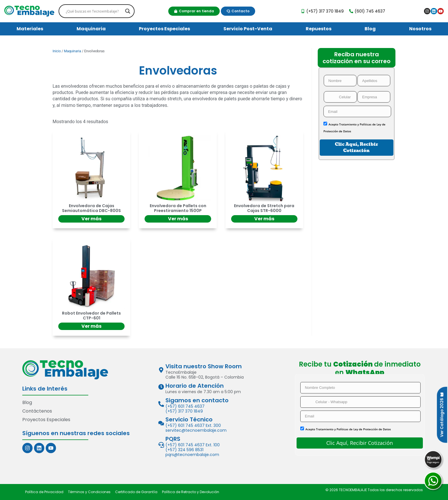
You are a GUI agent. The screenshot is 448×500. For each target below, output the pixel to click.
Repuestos (319, 29)
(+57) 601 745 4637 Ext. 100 (193, 445)
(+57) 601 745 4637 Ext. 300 (193, 425)
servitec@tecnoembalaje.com (196, 430)
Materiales (30, 29)
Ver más (91, 219)
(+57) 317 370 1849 (184, 411)
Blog (370, 29)
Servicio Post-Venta (248, 29)
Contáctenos (37, 411)
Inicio (57, 51)
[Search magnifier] (128, 11)
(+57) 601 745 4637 (185, 406)
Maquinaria (91, 29)
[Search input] (94, 11)
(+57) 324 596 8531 (184, 450)
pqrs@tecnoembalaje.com (192, 455)
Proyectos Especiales (164, 29)
